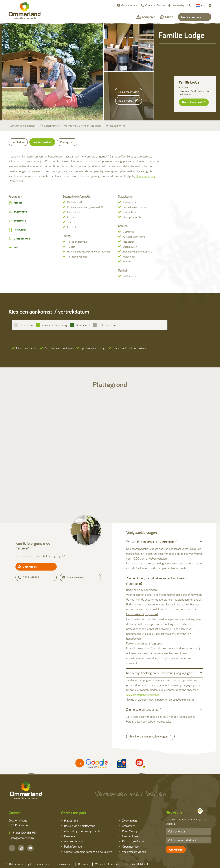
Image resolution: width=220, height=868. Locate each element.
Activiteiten (127, 826)
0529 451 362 (28, 577)
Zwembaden (20, 212)
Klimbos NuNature (131, 841)
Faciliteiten (18, 142)
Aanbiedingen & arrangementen (82, 831)
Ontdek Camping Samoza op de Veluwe (86, 852)
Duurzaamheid (65, 864)
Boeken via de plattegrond (78, 826)
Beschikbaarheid (194, 102)
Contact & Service (153, 5)
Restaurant (20, 230)
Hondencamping (146, 176)
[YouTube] (30, 848)
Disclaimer (84, 864)
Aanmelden (176, 850)
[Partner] (92, 763)
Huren (167, 17)
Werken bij (176, 5)
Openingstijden (129, 846)
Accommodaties (72, 841)
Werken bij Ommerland (108, 864)
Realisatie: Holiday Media (139, 864)
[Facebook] (12, 848)
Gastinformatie (127, 5)
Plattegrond (67, 142)
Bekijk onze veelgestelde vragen (150, 736)
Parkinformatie (71, 846)
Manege (18, 203)
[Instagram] (21, 848)
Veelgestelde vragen (132, 852)
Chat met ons (28, 567)
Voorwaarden (44, 864)
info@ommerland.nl (21, 838)
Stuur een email (73, 577)
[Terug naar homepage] (25, 11)
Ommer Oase (129, 836)
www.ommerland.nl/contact (143, 695)
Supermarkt (20, 221)
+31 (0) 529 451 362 (23, 833)
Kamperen (146, 17)
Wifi (16, 247)
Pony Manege (129, 831)
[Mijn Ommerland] (210, 5)
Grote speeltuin (22, 239)
